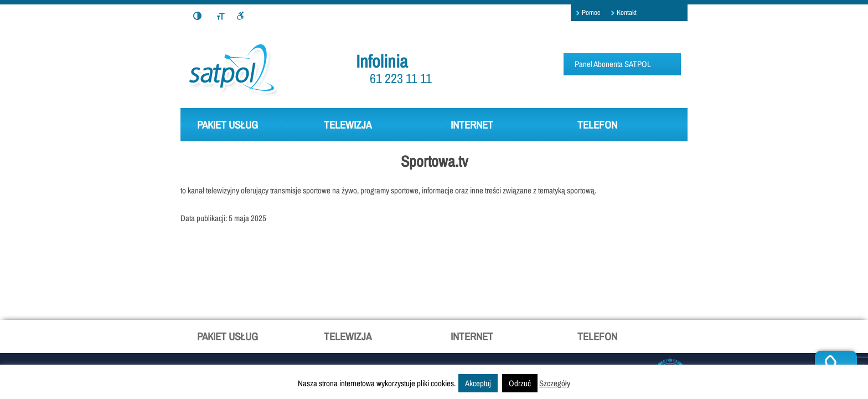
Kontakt (627, 12)
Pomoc (591, 12)
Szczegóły (555, 383)
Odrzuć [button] (520, 383)
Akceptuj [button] (478, 383)
